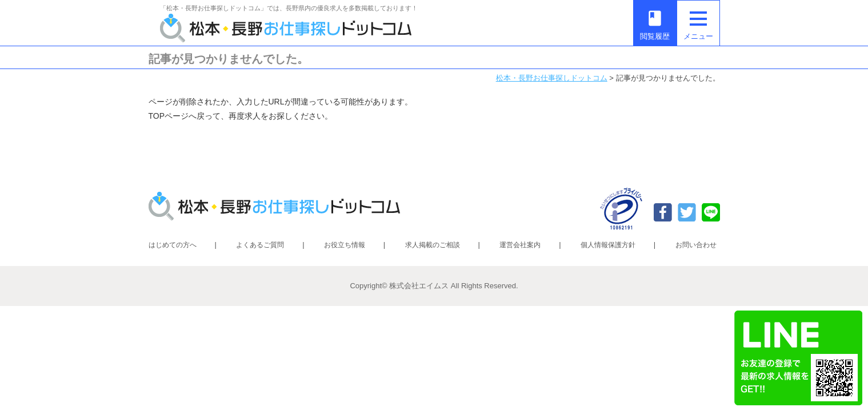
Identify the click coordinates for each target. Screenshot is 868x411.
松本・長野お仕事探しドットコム (552, 78)
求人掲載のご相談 (433, 245)
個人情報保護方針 (608, 245)
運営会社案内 (520, 245)
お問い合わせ (696, 245)
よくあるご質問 (260, 245)
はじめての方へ (173, 245)
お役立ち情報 (345, 245)
